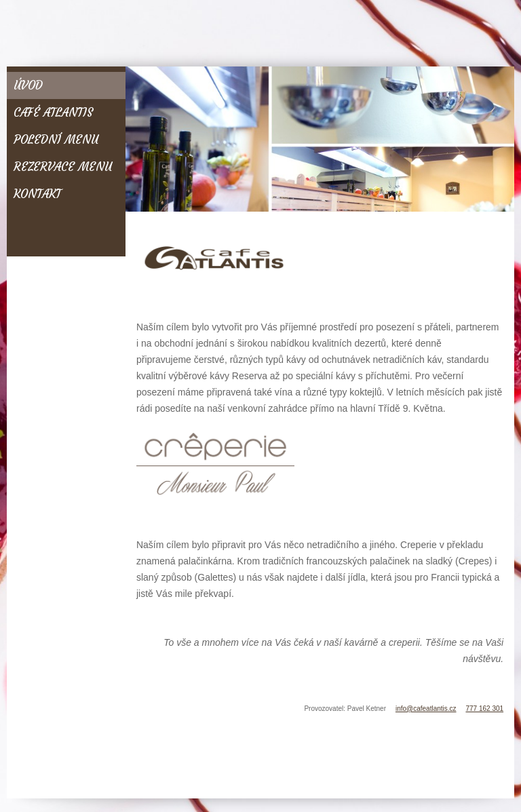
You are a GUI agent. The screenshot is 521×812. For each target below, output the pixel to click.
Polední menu (56, 140)
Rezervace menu (63, 167)
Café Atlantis (53, 113)
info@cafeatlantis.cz (426, 709)
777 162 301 (484, 709)
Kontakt (37, 194)
